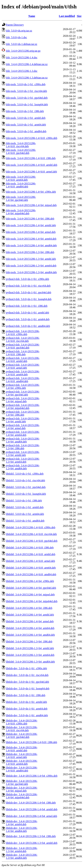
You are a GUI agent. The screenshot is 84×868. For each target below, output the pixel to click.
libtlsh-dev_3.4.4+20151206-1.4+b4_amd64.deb (22, 829)
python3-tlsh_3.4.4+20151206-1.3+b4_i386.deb (23, 447)
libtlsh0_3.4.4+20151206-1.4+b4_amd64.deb (30, 635)
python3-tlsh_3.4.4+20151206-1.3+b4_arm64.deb (23, 460)
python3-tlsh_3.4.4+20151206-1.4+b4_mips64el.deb (23, 407)
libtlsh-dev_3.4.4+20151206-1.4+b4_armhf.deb (32, 809)
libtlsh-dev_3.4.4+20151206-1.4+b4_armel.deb (31, 816)
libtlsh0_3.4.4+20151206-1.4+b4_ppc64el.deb (31, 588)
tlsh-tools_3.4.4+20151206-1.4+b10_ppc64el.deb (21, 151)
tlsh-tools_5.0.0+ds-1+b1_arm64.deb (26, 125)
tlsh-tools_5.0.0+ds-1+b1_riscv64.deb (26, 91)
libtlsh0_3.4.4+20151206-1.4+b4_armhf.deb (30, 615)
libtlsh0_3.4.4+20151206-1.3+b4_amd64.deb (30, 662)
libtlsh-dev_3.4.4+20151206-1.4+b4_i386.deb (31, 803)
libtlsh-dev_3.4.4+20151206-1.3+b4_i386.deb (31, 836)
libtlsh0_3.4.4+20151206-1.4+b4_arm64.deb (30, 628)
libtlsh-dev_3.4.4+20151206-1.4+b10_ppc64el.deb (22, 736)
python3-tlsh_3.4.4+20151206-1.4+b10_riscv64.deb (23, 339)
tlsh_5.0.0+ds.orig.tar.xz (19, 31)
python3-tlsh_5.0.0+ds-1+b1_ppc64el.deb (29, 292)
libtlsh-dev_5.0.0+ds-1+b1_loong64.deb (28, 689)
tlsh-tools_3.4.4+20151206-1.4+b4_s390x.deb (31, 192)
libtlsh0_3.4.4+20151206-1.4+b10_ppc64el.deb (32, 541)
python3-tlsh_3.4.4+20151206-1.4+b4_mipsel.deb (23, 400)
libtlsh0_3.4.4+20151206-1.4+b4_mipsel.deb (30, 595)
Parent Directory (15, 25)
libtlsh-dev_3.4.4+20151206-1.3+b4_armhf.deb (32, 843)
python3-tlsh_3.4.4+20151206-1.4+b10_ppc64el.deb (23, 346)
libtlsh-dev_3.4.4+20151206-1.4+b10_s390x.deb (22, 722)
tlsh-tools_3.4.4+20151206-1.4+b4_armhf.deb (31, 225)
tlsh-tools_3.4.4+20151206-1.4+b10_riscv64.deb (21, 145)
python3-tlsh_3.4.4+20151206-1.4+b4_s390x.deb (23, 386)
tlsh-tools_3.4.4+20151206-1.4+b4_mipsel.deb (31, 205)
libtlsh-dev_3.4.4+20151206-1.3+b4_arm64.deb (22, 850)
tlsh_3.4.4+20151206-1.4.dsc (22, 57)
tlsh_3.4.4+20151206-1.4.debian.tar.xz (27, 64)
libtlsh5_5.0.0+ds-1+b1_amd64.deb (25, 521)
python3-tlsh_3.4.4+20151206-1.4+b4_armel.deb (23, 427)
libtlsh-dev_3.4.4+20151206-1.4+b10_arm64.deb (22, 762)
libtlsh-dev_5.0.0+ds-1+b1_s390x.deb (26, 668)
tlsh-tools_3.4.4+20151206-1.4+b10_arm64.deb (21, 178)
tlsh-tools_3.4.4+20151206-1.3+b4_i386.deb (30, 252)
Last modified (67, 16)
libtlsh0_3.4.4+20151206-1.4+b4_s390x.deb (30, 581)
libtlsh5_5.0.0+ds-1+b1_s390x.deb (25, 474)
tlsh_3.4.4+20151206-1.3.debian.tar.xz (27, 78)
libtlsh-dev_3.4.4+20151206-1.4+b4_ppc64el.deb (22, 782)
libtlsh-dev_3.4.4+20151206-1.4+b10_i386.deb (31, 742)
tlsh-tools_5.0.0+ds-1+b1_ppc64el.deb (27, 98)
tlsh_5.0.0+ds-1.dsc (16, 37)
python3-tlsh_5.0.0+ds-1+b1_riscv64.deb (28, 286)
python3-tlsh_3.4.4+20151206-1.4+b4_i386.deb (23, 413)
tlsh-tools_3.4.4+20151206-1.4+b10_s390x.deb (32, 138)
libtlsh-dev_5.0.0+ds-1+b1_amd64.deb (27, 715)
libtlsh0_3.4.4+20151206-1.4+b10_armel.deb (30, 561)
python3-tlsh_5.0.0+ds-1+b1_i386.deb (27, 306)
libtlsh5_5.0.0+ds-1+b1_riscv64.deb (25, 480)
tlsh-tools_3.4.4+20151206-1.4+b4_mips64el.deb (21, 212)
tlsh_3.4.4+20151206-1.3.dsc (22, 71)
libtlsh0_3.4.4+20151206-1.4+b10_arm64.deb (31, 568)
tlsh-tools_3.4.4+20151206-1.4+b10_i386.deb (31, 158)
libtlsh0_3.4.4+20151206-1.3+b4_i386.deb (29, 642)
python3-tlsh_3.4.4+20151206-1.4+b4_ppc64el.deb (23, 393)
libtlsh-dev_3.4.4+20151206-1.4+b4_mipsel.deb (22, 789)
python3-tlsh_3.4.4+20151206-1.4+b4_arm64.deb (23, 433)
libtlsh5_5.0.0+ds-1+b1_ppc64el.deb (26, 487)
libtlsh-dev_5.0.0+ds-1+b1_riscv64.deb (27, 675)
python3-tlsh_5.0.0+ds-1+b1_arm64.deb (28, 319)
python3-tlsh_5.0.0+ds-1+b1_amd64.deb (28, 326)
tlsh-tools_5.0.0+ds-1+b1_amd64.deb (26, 131)
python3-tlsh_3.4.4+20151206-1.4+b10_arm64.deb (23, 373)
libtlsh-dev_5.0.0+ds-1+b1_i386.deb (26, 695)
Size (79, 16)
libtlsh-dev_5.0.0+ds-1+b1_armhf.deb (26, 702)
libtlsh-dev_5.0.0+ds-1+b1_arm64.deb (27, 709)
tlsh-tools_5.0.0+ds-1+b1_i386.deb (25, 111)
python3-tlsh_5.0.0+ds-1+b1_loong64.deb (29, 299)
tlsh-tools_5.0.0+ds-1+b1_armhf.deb (26, 118)
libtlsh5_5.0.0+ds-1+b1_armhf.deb (25, 507)
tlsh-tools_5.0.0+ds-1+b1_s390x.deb (26, 84)
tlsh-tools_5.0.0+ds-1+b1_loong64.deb (27, 104)
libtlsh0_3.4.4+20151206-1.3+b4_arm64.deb (30, 655)
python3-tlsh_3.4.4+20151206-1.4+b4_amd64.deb (23, 440)
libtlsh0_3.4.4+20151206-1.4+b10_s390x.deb (31, 527)
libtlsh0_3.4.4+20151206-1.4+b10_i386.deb (30, 548)
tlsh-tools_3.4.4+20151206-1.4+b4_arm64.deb (31, 239)
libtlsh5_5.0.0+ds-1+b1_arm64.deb (25, 514)
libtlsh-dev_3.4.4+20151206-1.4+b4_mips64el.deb (22, 796)
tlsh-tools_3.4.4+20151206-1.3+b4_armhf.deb (31, 259)
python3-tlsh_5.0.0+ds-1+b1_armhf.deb (27, 313)
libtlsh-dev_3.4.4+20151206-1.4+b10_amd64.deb (22, 769)
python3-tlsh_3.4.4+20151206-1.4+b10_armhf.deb (23, 360)
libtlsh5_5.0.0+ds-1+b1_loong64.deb (26, 494)
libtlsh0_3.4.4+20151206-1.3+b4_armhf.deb (30, 648)
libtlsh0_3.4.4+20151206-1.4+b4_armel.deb (30, 621)
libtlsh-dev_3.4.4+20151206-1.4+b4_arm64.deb (22, 823)
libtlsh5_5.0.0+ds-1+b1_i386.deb (24, 501)
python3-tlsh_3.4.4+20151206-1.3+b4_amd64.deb (23, 467)
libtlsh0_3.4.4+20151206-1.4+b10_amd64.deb (31, 574)
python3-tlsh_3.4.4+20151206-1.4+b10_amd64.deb (23, 380)
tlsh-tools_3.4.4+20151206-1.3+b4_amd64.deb (31, 272)
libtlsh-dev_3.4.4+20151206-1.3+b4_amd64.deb (22, 856)
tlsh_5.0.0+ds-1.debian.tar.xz (22, 44)
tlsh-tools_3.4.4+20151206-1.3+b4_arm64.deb (31, 266)
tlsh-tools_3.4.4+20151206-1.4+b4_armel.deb (31, 232)
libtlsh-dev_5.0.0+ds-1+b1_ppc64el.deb (27, 682)
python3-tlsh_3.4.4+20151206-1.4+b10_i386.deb (23, 353)
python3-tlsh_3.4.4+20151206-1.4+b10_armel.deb (23, 366)
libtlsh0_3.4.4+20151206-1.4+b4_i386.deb (29, 608)
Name (32, 16)
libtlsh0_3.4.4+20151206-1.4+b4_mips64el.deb (32, 601)
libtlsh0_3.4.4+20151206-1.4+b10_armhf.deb (31, 554)
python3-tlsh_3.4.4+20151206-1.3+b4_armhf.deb (23, 454)
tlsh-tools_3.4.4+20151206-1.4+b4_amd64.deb (31, 245)
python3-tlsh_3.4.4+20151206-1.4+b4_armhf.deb (23, 420)
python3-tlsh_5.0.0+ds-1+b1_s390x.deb (27, 279)
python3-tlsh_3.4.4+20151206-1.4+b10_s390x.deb (23, 333)
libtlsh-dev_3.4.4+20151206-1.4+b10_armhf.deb (22, 749)
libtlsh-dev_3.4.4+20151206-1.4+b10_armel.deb (22, 756)
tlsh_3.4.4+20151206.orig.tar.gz (23, 51)
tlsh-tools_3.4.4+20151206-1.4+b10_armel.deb (31, 172)
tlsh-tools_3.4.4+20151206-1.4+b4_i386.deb (30, 219)
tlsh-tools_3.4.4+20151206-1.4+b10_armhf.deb (32, 165)
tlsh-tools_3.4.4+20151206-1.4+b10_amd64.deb (21, 185)
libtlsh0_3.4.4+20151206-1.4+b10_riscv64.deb (31, 534)
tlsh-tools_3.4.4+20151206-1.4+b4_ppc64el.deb (21, 198)
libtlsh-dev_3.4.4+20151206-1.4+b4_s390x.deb (32, 776)
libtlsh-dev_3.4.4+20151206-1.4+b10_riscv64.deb (22, 729)
